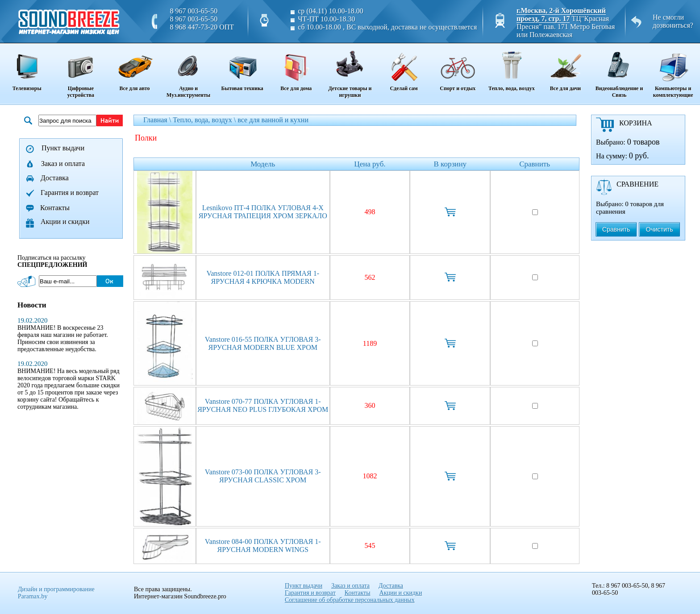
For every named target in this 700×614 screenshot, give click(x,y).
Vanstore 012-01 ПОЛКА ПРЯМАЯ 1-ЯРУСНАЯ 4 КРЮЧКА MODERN (263, 277)
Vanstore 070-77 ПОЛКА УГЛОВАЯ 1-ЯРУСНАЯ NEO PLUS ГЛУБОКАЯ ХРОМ (263, 405)
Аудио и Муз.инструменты (189, 71)
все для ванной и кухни (273, 120)
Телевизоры (27, 68)
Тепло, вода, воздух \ (205, 120)
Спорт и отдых (458, 68)
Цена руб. (370, 164)
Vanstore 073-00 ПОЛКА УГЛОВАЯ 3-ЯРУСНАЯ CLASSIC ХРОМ (263, 476)
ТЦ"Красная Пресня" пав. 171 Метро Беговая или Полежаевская (566, 27)
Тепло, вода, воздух (511, 68)
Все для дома (296, 68)
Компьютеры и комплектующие (673, 71)
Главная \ (158, 120)
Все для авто (135, 68)
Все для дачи (565, 68)
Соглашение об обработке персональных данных (350, 600)
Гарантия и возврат (70, 193)
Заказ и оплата (63, 164)
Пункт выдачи (63, 148)
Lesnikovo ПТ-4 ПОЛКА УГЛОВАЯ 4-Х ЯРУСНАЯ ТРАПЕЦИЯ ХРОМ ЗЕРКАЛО (263, 212)
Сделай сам (404, 68)
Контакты (55, 208)
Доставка (55, 178)
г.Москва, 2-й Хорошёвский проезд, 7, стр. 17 (561, 15)
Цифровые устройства (81, 71)
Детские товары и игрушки (350, 71)
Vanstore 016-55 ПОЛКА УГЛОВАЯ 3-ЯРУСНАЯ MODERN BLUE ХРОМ (263, 343)
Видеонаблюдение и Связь (619, 71)
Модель (263, 164)
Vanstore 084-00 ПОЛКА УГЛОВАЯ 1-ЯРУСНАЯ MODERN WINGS (263, 546)
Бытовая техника (242, 68)
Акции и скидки (65, 222)
